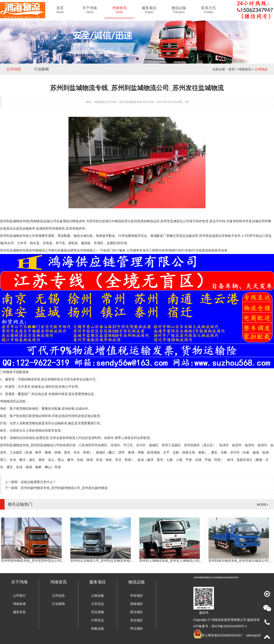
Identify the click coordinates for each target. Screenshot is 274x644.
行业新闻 (42, 69)
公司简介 (19, 596)
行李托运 (97, 620)
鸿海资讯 (245, 69)
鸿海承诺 (19, 604)
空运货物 (97, 612)
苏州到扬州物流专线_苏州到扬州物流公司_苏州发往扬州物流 (64, 488)
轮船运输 (97, 628)
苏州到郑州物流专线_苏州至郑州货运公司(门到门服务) (40, 561)
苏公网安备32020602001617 (222, 635)
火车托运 (97, 604)
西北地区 (137, 612)
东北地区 (137, 620)
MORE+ (263, 505)
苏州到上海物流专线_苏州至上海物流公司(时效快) (175, 561)
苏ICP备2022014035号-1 (229, 626)
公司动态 (14, 69)
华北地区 (137, 628)
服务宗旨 (19, 612)
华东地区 (137, 596)
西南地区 (137, 604)
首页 (232, 69)
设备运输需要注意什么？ (38, 482)
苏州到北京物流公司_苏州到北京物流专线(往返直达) (107, 561)
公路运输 (97, 596)
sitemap (252, 635)
